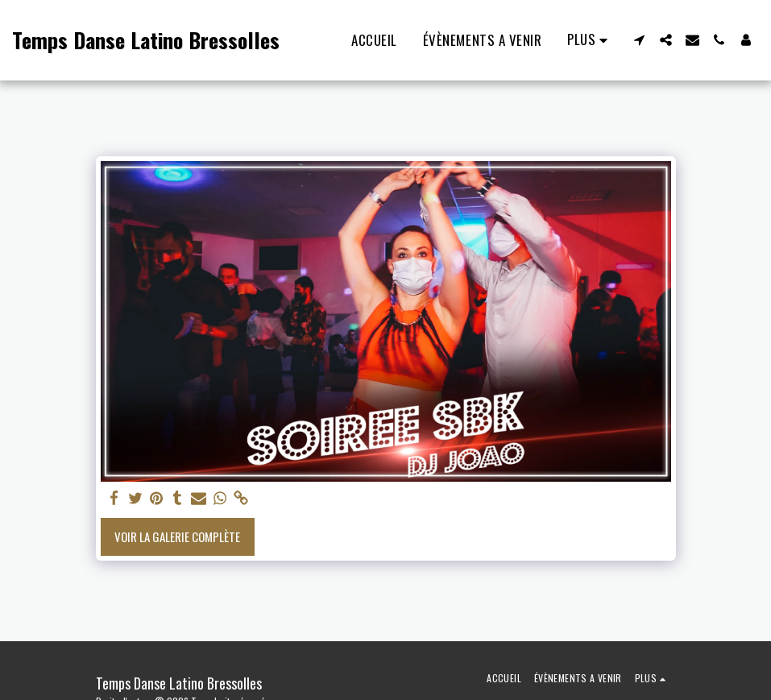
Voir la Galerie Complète (177, 536)
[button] (639, 40)
